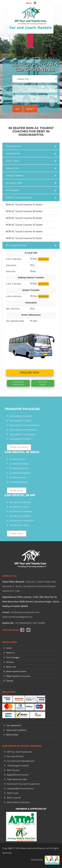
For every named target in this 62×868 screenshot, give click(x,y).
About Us (10, 653)
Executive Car (13, 154)
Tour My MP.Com (15, 756)
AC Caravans (12, 190)
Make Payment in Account (18, 676)
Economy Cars (13, 146)
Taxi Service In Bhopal (20, 502)
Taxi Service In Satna (19, 525)
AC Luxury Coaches (16, 245)
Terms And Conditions (18, 383)
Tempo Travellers (15, 176)
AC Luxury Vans (14, 183)
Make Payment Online (16, 671)
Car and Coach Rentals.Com (21, 761)
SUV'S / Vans (12, 161)
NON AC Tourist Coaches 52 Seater (24, 238)
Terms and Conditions (16, 730)
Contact (10, 681)
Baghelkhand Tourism (18, 775)
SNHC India (13, 793)
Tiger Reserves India (17, 779)
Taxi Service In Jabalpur (21, 511)
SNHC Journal (14, 798)
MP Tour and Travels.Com (19, 752)
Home (9, 648)
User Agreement (14, 725)
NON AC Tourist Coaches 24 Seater (24, 205)
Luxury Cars (12, 168)
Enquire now (30, 373)
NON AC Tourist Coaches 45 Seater (24, 232)
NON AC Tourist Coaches (19, 198)
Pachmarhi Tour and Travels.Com (23, 784)
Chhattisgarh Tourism (18, 766)
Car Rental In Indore (19, 507)
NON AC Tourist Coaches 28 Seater (24, 211)
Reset (30, 109)
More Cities (17, 534)
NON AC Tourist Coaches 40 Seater (24, 225)
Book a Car (11, 667)
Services (10, 662)
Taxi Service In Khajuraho (22, 521)
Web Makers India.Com (18, 802)
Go (17, 109)
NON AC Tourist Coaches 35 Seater (24, 218)
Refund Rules (43, 383)
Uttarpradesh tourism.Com (20, 788)
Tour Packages (13, 657)
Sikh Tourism (13, 770)
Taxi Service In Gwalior (20, 516)
